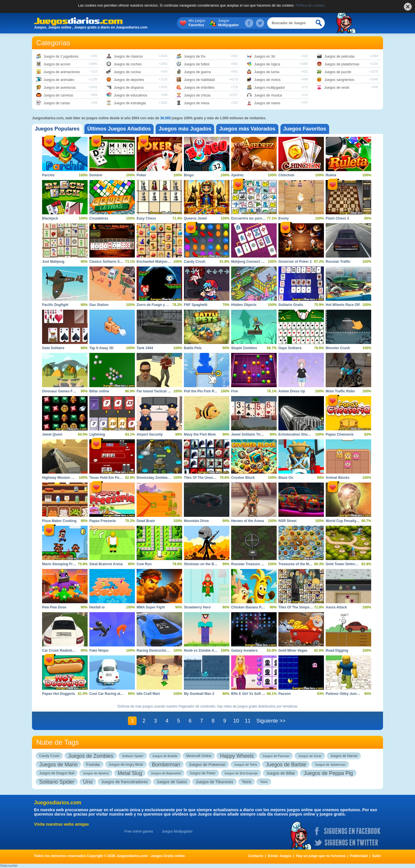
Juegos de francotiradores (124, 782)
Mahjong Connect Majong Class (257, 262)
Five (235, 391)
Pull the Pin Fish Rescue (204, 391)
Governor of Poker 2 (295, 262)
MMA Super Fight (151, 607)
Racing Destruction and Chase (162, 650)
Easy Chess (146, 218)
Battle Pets (193, 348)
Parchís (48, 175)
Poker (141, 175)
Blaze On (286, 478)
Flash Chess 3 (337, 218)
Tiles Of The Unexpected (204, 478)
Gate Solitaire (53, 348)
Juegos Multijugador (177, 831)
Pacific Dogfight (55, 305)
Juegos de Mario (58, 765)
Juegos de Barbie (286, 765)
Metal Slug (130, 773)
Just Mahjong (53, 262)
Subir (377, 856)
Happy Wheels (237, 756)
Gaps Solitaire (290, 348)
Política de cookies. (311, 5)
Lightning (97, 434)
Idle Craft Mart (148, 694)
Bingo (189, 175)
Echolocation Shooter (296, 434)
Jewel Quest (52, 434)
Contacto (256, 856)
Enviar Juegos (280, 856)
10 (236, 721)
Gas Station (99, 305)
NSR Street (287, 521)
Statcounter (9, 866)
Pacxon (285, 694)
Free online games (139, 831)
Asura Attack (336, 607)
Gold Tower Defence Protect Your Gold (357, 564)
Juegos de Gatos (172, 782)
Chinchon (286, 175)
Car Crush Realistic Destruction (68, 650)
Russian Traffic (338, 262)
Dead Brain (146, 521)
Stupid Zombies (244, 348)
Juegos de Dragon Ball (57, 773)
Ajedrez (237, 175)
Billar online (99, 391)
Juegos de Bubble (165, 756)
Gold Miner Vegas (293, 650)
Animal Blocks (338, 478)
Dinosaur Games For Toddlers (67, 391)
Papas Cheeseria (339, 434)
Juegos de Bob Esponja (241, 773)
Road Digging (337, 650)
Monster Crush (338, 348)
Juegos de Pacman (276, 756)
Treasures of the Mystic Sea (301, 564)
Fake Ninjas (99, 650)
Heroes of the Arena (248, 521)
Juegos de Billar (281, 773)
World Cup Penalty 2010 (345, 521)
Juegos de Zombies (91, 756)
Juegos (229, 23)
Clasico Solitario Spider (109, 262)
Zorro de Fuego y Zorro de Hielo (163, 305)
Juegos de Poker (203, 773)
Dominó (96, 175)
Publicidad (359, 856)
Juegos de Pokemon (207, 765)
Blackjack (50, 218)
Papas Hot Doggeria (59, 694)
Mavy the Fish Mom (200, 434)
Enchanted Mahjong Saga (158, 262)
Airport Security (150, 434)
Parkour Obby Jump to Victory (351, 694)
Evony (284, 218)
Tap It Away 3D (101, 348)
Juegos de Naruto (344, 756)
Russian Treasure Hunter (252, 564)
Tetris (247, 782)
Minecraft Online (199, 756)
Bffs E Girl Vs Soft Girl (249, 694)
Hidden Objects (244, 305)
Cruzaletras (99, 218)
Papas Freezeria (102, 521)
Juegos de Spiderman (330, 765)
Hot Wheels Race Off (343, 305)
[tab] (57, 129)
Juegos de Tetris (246, 765)
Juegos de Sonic (310, 756)
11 (248, 721)
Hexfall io (97, 607)
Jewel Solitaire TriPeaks (251, 434)
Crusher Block (243, 478)
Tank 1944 (145, 348)
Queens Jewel (195, 218)
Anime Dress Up (292, 391)
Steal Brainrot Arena (106, 564)
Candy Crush (195, 262)
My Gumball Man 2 (199, 694)
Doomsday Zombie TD (155, 478)
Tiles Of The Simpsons (297, 607)
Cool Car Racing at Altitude (112, 694)
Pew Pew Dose (54, 607)
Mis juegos (197, 23)
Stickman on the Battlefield (206, 564)
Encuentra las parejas (249, 218)
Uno (88, 782)
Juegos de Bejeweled (166, 773)
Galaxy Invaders (244, 650)
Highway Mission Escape (63, 478)
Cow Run (144, 564)
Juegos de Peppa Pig (328, 773)
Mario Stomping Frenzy (61, 564)
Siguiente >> (271, 721)
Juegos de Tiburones (214, 782)
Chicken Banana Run (248, 607)
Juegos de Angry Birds (126, 765)
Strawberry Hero (197, 607)
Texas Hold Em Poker (107, 478)
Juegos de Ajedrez (96, 773)
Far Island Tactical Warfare (158, 391)
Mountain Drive (196, 521)
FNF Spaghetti (196, 305)
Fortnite (93, 765)
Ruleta (331, 175)
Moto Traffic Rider (340, 391)
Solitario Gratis (291, 305)
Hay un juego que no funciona (321, 856)
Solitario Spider (133, 756)
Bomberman (166, 765)
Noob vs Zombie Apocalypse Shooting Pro (219, 650)
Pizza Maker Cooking (59, 521)
